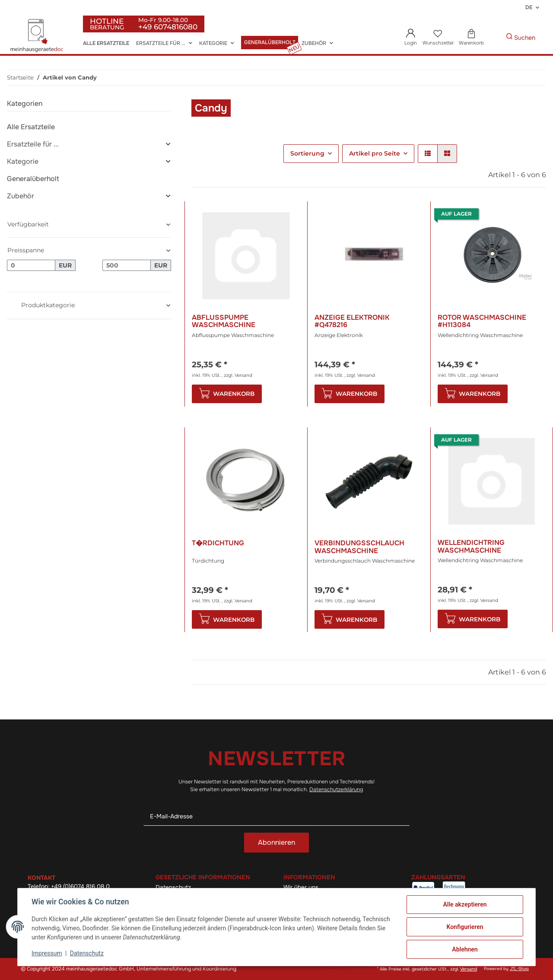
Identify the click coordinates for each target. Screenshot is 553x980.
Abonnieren (276, 842)
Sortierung (307, 153)
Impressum (47, 953)
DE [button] (529, 7)
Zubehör (21, 196)
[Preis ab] (31, 265)
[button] (411, 38)
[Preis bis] (127, 265)
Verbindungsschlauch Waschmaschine (359, 547)
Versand (243, 375)
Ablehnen (465, 949)
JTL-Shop (519, 969)
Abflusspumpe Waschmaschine (224, 321)
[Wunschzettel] (438, 38)
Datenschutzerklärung (336, 789)
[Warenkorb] (471, 38)
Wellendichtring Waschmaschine (471, 546)
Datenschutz (87, 953)
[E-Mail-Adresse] (276, 816)
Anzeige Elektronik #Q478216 (352, 321)
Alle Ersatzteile (31, 127)
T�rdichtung (218, 543)
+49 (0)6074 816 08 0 (80, 886)
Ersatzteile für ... (33, 144)
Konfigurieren (465, 927)
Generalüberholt (33, 179)
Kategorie (23, 161)
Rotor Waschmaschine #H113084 (482, 321)
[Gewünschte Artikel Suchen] (493, 38)
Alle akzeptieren (465, 904)
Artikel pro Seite (375, 153)
